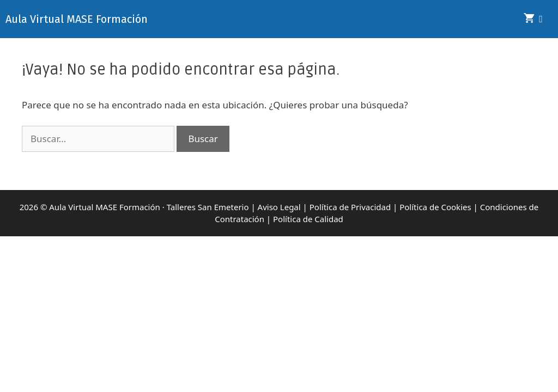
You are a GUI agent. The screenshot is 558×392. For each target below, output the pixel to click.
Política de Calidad (308, 219)
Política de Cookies (435, 207)
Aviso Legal (279, 207)
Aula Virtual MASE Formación (77, 19)
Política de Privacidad (350, 207)
